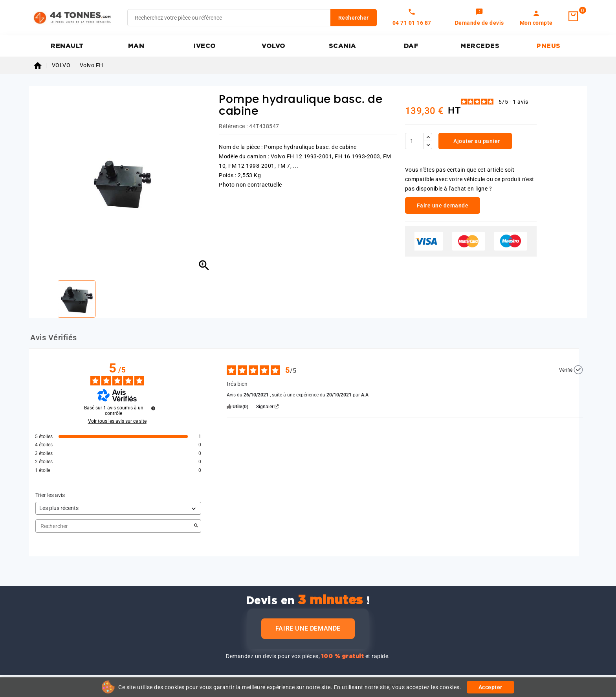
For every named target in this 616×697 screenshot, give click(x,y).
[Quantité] (414, 141)
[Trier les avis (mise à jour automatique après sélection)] (118, 508)
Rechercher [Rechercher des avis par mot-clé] (114, 526)
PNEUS (549, 46)
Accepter (490, 687)
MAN (136, 46)
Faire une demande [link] (443, 205)
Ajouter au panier (476, 141)
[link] (479, 18)
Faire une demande (308, 628)
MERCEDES (480, 46)
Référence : (233, 126)
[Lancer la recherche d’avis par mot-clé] (196, 526)
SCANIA (343, 46)
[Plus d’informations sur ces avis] (153, 408)
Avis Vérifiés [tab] (54, 337)
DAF (411, 46)
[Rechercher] (252, 18)
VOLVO (274, 46)
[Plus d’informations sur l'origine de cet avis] (578, 370)
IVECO (205, 46)
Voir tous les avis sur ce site (117, 421)
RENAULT (67, 46)
